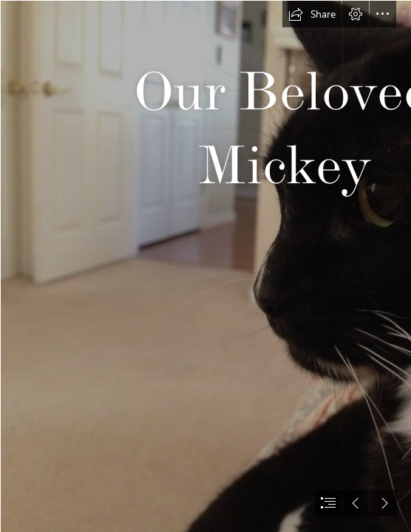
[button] (312, 14)
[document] (205, 266)
